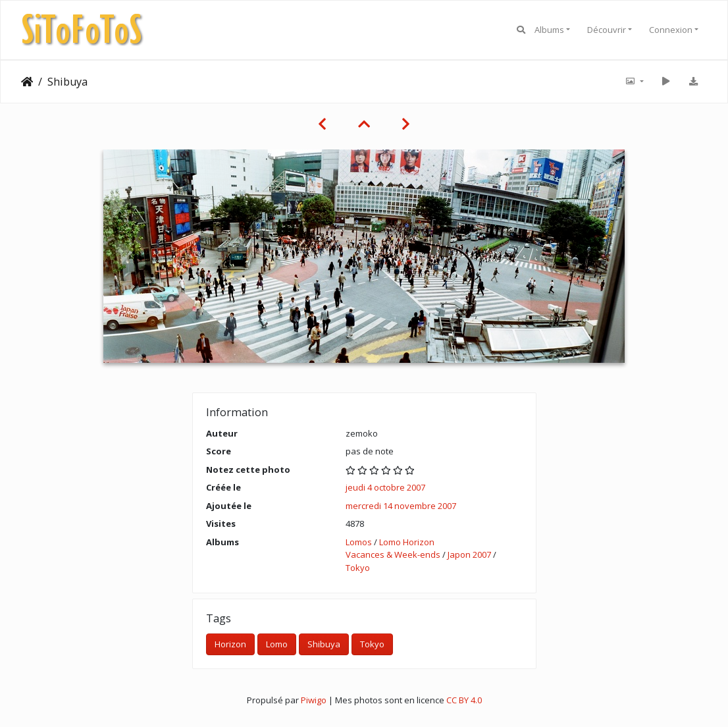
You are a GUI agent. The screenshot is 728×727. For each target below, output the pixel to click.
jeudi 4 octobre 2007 (385, 487)
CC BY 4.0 (464, 700)
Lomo (277, 644)
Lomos (359, 542)
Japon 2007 (469, 554)
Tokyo (358, 568)
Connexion (671, 30)
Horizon (230, 644)
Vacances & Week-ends (393, 554)
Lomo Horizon (407, 542)
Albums (549, 30)
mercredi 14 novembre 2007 (401, 506)
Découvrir (607, 30)
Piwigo (314, 700)
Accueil (27, 82)
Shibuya (324, 644)
